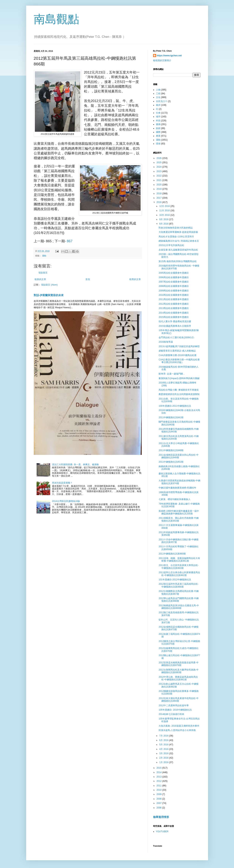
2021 (159, 180)
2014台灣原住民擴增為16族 (66, 501)
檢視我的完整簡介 (162, 60)
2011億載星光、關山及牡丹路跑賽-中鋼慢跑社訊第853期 (179, 519)
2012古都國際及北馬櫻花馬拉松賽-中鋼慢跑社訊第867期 (179, 592)
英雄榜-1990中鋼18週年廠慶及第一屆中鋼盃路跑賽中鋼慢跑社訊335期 (179, 512)
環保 (158, 144)
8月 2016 (164, 224)
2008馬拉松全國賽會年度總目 (174, 286)
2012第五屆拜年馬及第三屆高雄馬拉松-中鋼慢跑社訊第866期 (179, 585)
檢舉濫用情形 (161, 817)
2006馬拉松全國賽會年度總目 (174, 277)
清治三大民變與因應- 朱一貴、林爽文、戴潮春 (75, 465)
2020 (159, 185)
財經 (158, 128)
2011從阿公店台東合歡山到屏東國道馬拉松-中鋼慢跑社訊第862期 (179, 574)
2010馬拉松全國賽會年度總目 (174, 295)
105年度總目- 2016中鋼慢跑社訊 (175, 710)
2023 (159, 171)
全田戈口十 (162, 101)
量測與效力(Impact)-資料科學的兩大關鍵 (179, 378)
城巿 (158, 117)
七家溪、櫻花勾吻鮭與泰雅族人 (175, 499)
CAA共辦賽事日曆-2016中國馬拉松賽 (177, 355)
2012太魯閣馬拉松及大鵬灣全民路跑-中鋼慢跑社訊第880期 (179, 671)
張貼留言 (43, 273)
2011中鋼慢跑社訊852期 (171, 462)
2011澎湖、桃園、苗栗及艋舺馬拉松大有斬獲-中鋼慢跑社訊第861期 (179, 560)
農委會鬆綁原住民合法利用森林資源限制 (179, 394)
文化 (158, 97)
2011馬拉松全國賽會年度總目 (174, 299)
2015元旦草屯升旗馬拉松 (171, 245)
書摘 (158, 124)
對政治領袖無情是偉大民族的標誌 (176, 228)
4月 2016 (164, 749)
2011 (159, 786)
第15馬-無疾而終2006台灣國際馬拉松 (178, 261)
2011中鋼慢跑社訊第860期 (172, 554)
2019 (159, 189)
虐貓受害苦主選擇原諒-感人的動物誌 (177, 351)
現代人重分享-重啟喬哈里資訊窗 (175, 321)
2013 (159, 777)
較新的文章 (40, 279)
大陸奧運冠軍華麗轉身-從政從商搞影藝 (178, 232)
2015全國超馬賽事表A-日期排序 (175, 326)
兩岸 (158, 105)
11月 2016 (165, 211)
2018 (159, 194)
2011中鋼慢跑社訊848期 (171, 450)
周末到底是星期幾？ (62, 483)
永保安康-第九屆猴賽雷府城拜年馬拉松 (178, 250)
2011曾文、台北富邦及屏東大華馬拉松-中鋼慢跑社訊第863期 (179, 567)
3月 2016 (164, 753)
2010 (159, 790)
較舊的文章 (135, 279)
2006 (159, 808)
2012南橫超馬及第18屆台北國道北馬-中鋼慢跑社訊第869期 (179, 607)
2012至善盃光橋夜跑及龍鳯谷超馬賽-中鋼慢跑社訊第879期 (179, 664)
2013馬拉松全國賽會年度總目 (174, 308)
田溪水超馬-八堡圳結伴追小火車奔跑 (177, 730)
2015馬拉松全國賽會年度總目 (174, 317)
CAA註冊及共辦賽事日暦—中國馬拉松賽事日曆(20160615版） (179, 361)
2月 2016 (164, 758)
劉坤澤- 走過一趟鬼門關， (172, 374)
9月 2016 (164, 219)
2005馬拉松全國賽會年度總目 (174, 273)
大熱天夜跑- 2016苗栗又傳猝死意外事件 (179, 726)
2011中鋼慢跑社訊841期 (171, 417)
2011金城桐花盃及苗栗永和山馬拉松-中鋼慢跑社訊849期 (179, 456)
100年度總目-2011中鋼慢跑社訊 (175, 406)
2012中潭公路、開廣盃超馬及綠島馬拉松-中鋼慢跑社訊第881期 (178, 678)
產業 (158, 136)
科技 (158, 121)
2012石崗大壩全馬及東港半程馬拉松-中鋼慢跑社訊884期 (179, 700)
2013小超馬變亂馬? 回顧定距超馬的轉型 (179, 346)
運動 (44, 256)
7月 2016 (164, 736)
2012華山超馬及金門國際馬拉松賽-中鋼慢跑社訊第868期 (179, 600)
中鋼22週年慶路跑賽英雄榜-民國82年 (177, 488)
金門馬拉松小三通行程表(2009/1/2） (177, 338)
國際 (158, 132)
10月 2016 (165, 215)
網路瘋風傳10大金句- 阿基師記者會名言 (179, 241)
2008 (159, 799)
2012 (159, 781)
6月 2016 (164, 740)
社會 (158, 113)
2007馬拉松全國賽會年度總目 (174, 282)
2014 (159, 772)
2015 (159, 768)
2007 (159, 803)
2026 (159, 158)
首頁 (88, 279)
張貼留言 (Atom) (49, 285)
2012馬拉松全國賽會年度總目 (174, 304)
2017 (159, 198)
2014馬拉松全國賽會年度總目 (174, 313)
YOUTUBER (162, 832)
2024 (159, 167)
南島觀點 (56, 19)
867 (70, 241)
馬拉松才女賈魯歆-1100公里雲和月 (176, 237)
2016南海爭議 (166, 342)
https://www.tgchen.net (169, 56)
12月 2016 (165, 206)
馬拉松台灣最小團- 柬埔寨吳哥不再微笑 (179, 390)
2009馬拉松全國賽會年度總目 (174, 291)
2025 (159, 163)
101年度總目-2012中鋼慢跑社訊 (175, 580)
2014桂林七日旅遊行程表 (171, 714)
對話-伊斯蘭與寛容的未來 (49, 295)
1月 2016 (164, 762)
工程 (158, 94)
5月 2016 (164, 745)
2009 (159, 794)
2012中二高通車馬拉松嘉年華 (174, 705)
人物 (158, 90)
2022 (159, 176)
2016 (159, 202)
